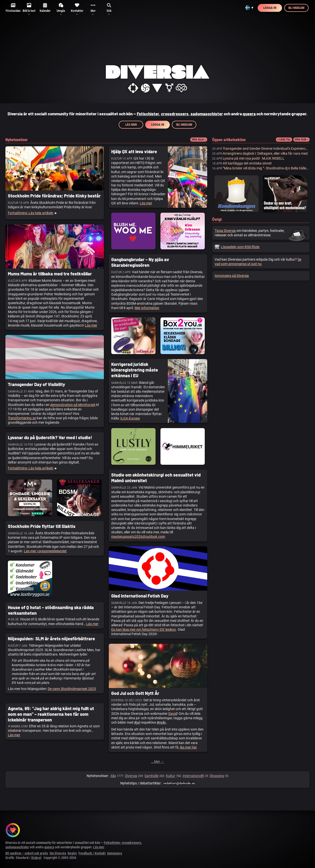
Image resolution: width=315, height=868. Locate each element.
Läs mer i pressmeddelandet (45, 551)
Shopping (217, 776)
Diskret (36, 858)
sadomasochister (207, 114)
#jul (137, 722)
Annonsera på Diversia (232, 276)
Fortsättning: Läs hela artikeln (31, 213)
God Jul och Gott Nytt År (135, 693)
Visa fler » (301, 140)
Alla (113, 776)
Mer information (147, 308)
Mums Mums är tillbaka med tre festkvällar (50, 274)
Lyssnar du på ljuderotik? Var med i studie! (50, 437)
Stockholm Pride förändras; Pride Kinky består (54, 196)
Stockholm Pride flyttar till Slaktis (42, 526)
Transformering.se (22, 418)
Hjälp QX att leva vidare (134, 151)
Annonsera (115, 853)
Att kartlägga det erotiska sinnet (247, 163)
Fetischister (148, 114)
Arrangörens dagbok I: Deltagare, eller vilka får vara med (265, 153)
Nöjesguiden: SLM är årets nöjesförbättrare (51, 639)
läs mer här (188, 747)
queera (249, 114)
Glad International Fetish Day (140, 596)
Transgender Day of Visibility (36, 384)
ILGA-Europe (130, 418)
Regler (72, 853)
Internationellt (193, 776)
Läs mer (131, 125)
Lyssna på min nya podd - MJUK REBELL (254, 158)
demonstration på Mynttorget (73, 405)
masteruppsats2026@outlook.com (138, 537)
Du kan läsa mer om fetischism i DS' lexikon (144, 629)
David (173, 714)
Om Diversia (58, 853)
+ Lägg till (284, 140)
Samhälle (151, 776)
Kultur (171, 776)
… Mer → (158, 762)
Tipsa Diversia (225, 231)
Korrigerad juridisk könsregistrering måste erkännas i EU (135, 370)
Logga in (270, 8)
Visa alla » (199, 140)
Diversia (131, 776)
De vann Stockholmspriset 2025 (72, 689)
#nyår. (162, 722)
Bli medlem (296, 8)
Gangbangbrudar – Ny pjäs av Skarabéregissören (140, 262)
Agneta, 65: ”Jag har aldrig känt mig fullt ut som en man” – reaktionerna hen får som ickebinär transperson (51, 714)
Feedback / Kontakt (92, 853)
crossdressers (175, 114)
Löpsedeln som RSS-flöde (237, 247)
